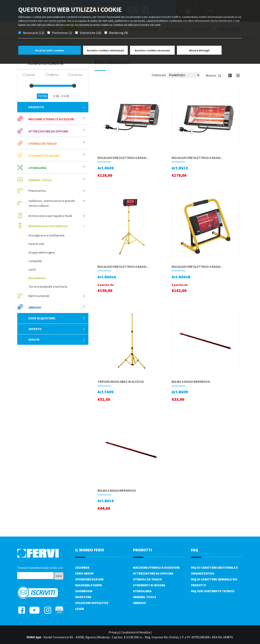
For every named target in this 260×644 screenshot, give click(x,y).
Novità (57, 339)
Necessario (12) (34, 33)
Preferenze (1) (62, 33)
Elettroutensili (39, 296)
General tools (40, 180)
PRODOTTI (142, 550)
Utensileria (37, 168)
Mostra (211, 75)
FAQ (194, 550)
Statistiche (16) (91, 33)
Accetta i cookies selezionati (106, 50)
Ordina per (159, 75)
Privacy (114, 632)
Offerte (57, 329)
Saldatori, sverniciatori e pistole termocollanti (52, 203)
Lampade (35, 261)
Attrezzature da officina (48, 131)
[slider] (31, 86)
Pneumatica (37, 191)
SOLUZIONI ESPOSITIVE (92, 603)
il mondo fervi (90, 550)
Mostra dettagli (199, 50)
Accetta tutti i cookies (50, 50)
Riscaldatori (37, 278)
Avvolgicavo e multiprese (46, 235)
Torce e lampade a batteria (48, 286)
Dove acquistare (57, 318)
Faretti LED (36, 244)
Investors (83, 597)
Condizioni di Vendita (135, 632)
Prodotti (57, 107)
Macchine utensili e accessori (51, 119)
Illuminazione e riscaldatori (48, 226)
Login (80, 609)
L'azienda (82, 568)
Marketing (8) (119, 33)
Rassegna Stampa (89, 585)
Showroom (84, 591)
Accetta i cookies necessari (152, 50)
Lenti (32, 269)
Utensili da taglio (43, 143)
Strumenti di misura (44, 156)
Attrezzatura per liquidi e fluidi (50, 216)
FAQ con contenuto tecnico (213, 591)
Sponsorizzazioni (89, 579)
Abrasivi (35, 307)
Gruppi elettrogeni (42, 252)
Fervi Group (84, 573)
